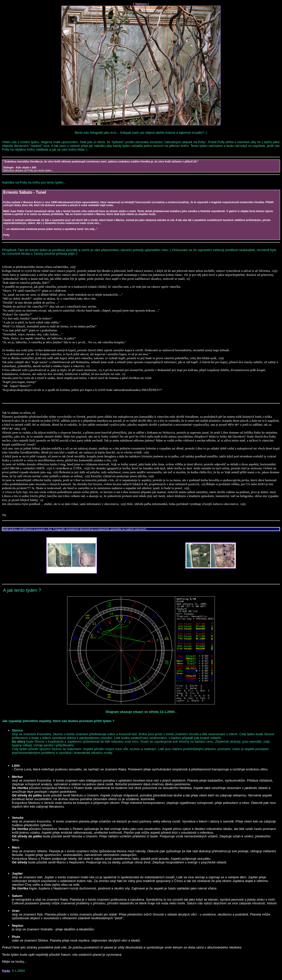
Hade (6, 971)
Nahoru (141, 4)
